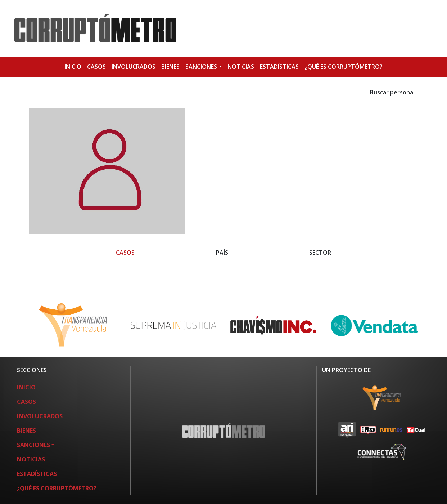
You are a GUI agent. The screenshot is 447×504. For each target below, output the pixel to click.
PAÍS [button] (222, 253)
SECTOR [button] (320, 253)
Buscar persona (392, 92)
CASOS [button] (125, 253)
